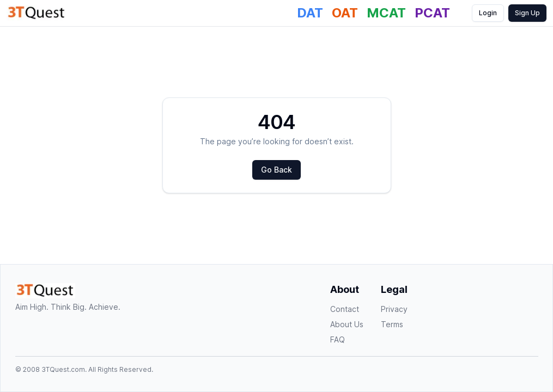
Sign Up (527, 13)
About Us (347, 324)
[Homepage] (37, 13)
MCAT (386, 13)
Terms (392, 324)
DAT (310, 13)
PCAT (432, 13)
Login (488, 13)
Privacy (394, 309)
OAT (345, 13)
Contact (345, 309)
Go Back (276, 170)
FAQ (338, 339)
